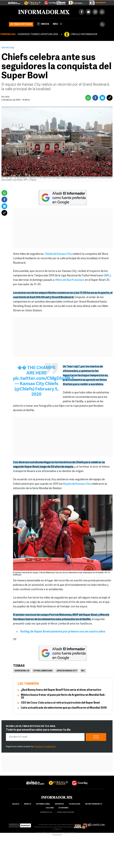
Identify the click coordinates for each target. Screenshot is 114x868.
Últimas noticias (21, 24)
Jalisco (16, 804)
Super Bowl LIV (22, 671)
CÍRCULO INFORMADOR (84, 34)
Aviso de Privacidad (45, 833)
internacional (43, 804)
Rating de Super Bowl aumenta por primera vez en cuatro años (63, 632)
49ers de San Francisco (70, 280)
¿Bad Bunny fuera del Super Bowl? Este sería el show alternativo (61, 690)
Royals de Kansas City (77, 484)
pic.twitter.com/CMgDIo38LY (44, 379)
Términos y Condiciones (45, 747)
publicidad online (66, 812)
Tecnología (74, 804)
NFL (83, 671)
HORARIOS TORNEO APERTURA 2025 (38, 34)
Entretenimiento (94, 804)
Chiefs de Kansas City (58, 254)
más (58, 24)
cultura (50, 808)
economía (64, 808)
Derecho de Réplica (60, 833)
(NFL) (107, 276)
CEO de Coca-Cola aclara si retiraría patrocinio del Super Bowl (60, 703)
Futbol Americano (43, 671)
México (28, 804)
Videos (43, 24)
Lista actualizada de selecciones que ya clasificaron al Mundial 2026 (64, 708)
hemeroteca (46, 812)
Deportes (7, 48)
